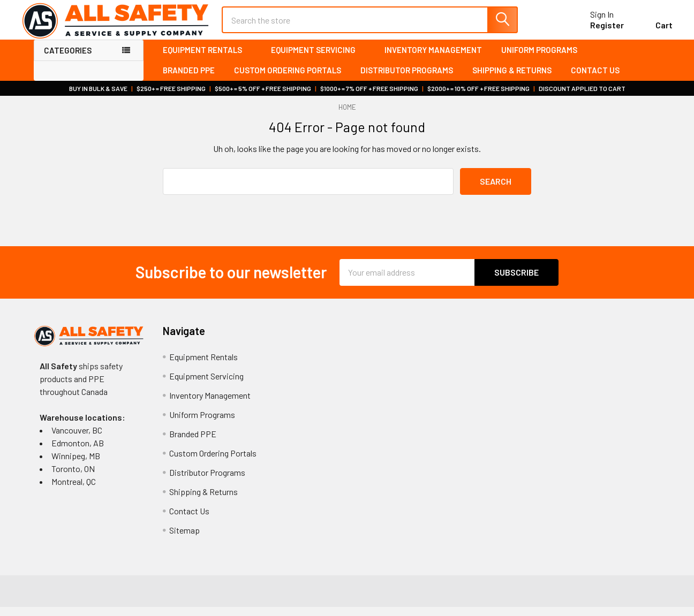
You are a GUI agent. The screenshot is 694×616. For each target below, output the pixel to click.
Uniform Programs (539, 59)
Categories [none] (68, 59)
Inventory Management (433, 59)
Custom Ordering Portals (288, 80)
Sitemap (184, 539)
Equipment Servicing (318, 59)
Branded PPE (189, 80)
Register (595, 31)
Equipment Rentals (207, 59)
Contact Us (595, 80)
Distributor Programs (407, 80)
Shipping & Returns (512, 80)
